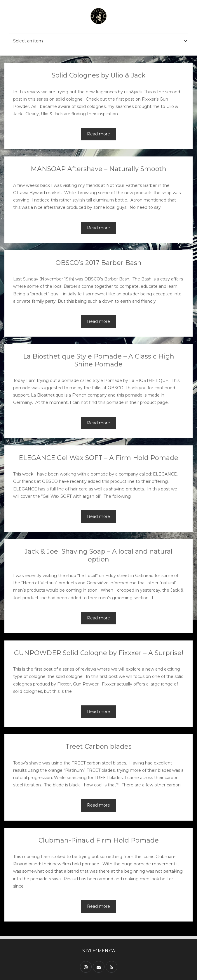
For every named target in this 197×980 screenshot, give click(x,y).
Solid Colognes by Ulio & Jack (98, 75)
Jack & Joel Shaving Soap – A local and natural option (98, 555)
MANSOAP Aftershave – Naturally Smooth (98, 169)
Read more (98, 134)
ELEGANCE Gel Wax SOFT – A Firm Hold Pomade (98, 458)
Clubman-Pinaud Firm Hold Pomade (99, 840)
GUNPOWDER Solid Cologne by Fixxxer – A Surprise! (99, 653)
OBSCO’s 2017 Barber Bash (98, 263)
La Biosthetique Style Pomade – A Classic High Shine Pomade (99, 360)
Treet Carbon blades (98, 746)
